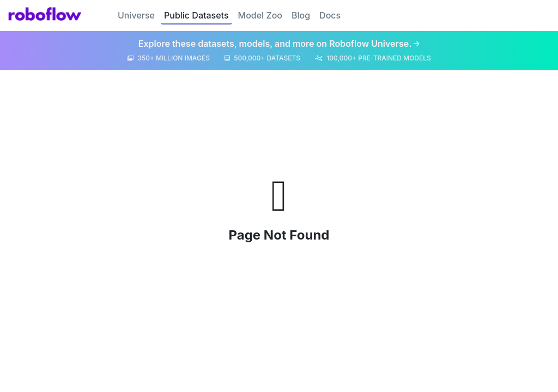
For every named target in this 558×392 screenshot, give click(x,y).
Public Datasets (196, 15)
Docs (330, 15)
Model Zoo (260, 15)
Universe (136, 15)
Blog (301, 15)
